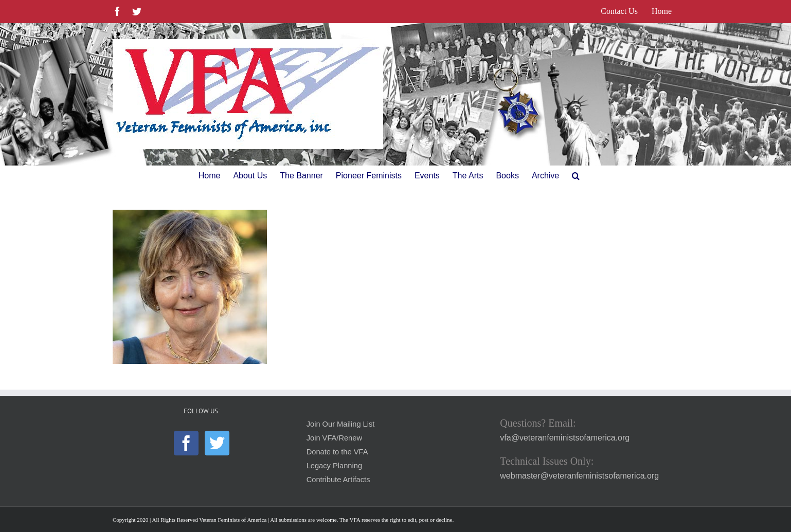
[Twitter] (217, 443)
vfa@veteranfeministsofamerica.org (565, 438)
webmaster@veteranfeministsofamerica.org (579, 476)
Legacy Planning (334, 466)
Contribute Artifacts (338, 480)
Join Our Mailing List (341, 424)
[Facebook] (186, 443)
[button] (576, 176)
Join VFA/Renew (334, 438)
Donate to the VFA (337, 452)
